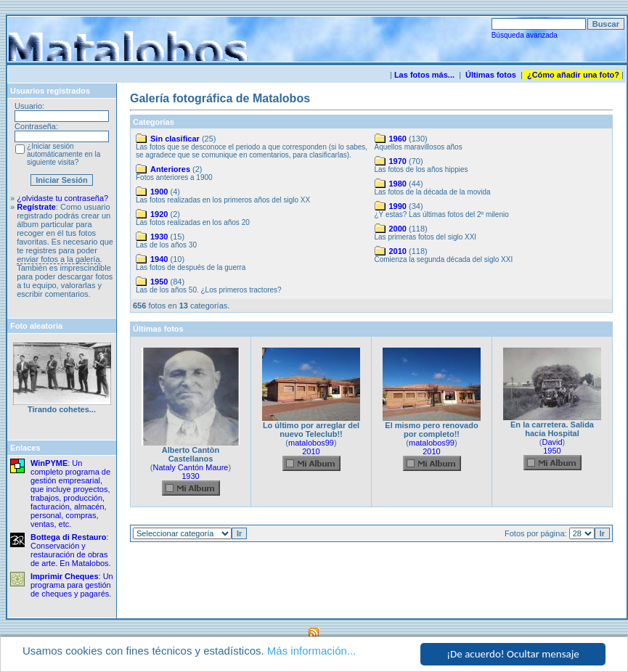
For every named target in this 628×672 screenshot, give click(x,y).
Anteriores (170, 169)
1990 (398, 206)
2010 (398, 251)
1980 (398, 184)
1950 (159, 282)
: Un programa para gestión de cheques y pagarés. (72, 585)
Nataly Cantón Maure (191, 467)
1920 (159, 214)
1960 (398, 139)
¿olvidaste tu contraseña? (62, 198)
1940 (159, 259)
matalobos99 (311, 443)
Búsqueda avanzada (525, 35)
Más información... (312, 651)
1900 (159, 192)
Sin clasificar (175, 139)
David (552, 442)
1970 (398, 161)
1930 (159, 237)
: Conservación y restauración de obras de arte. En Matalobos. (71, 550)
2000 (398, 229)
